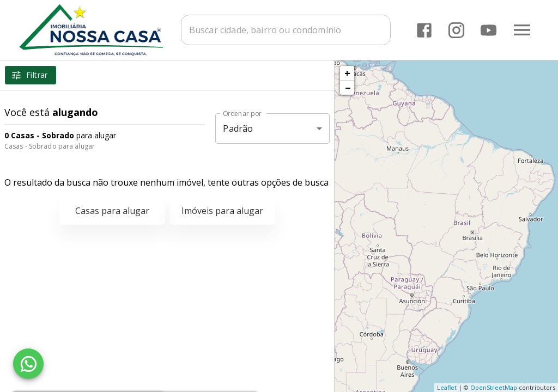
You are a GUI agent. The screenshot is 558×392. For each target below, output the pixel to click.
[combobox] (286, 30)
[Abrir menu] (522, 30)
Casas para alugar (112, 211)
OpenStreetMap (494, 387)
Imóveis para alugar (222, 211)
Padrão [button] (238, 128)
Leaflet (447, 387)
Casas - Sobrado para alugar (50, 146)
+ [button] (347, 73)
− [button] (348, 88)
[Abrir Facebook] (424, 30)
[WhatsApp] (28, 364)
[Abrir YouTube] (489, 30)
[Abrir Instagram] (456, 30)
